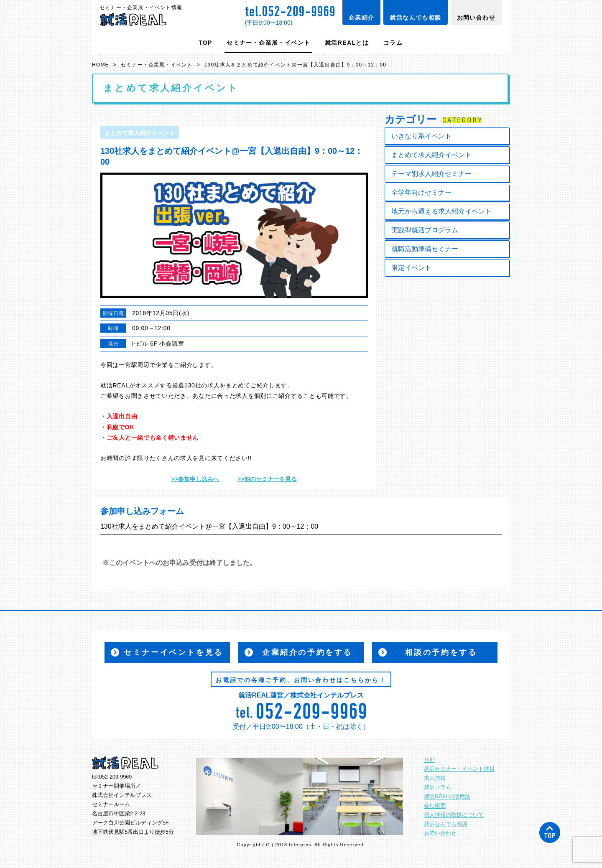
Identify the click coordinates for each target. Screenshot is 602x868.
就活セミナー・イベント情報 (459, 769)
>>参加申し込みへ (195, 479)
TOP (205, 43)
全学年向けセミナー (421, 192)
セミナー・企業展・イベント (268, 43)
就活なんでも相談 (415, 18)
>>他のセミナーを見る (267, 479)
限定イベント (411, 268)
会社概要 (435, 806)
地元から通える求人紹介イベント (441, 211)
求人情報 (435, 778)
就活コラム (437, 787)
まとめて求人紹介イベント (431, 155)
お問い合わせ (476, 18)
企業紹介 (362, 18)
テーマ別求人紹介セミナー (431, 174)
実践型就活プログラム (425, 230)
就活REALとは (347, 43)
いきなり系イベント (421, 136)
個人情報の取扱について (454, 815)
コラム (393, 43)
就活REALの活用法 (447, 797)
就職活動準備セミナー (425, 249)
